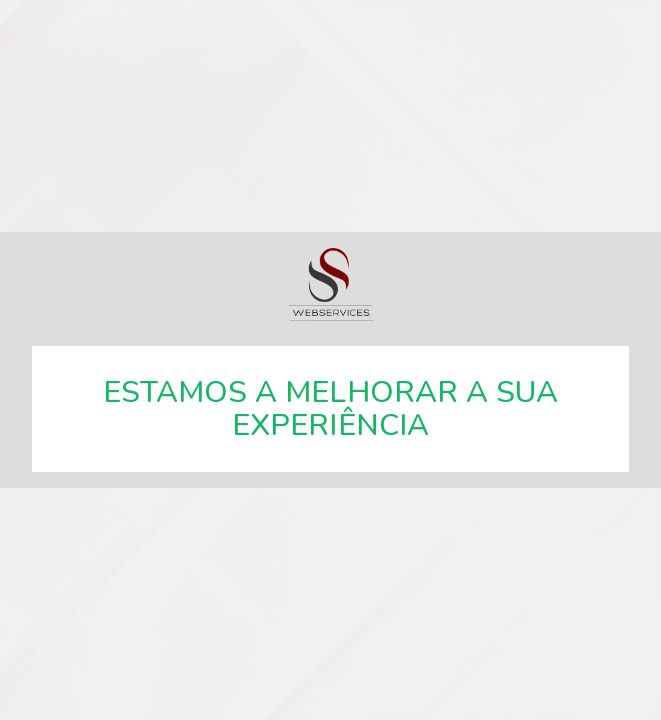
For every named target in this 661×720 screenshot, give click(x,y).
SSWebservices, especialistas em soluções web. (331, 284)
